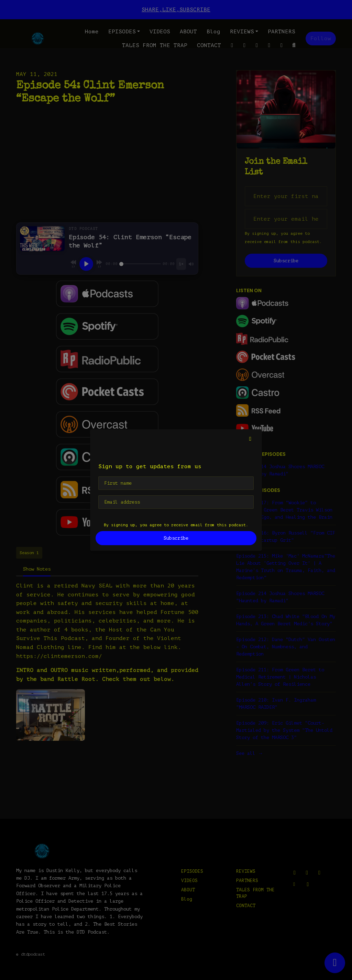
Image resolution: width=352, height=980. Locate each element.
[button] (250, 439)
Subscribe (176, 538)
